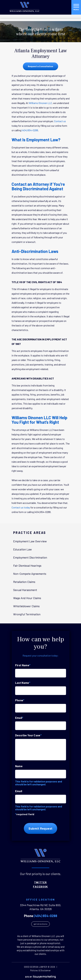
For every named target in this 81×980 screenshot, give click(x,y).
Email (19, 718)
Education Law (22, 549)
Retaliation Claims (24, 582)
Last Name (23, 683)
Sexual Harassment (25, 590)
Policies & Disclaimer (41, 970)
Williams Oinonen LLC (40, 103)
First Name (23, 665)
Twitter (40, 882)
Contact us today (21, 507)
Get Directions (40, 924)
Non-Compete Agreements (30, 574)
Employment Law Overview (30, 541)
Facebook (40, 887)
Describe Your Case (28, 735)
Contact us (60, 121)
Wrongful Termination (27, 614)
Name (19, 766)
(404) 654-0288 (30, 130)
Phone (20, 700)
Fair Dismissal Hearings (27, 566)
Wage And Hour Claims (27, 598)
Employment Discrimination (30, 557)
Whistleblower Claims (26, 606)
